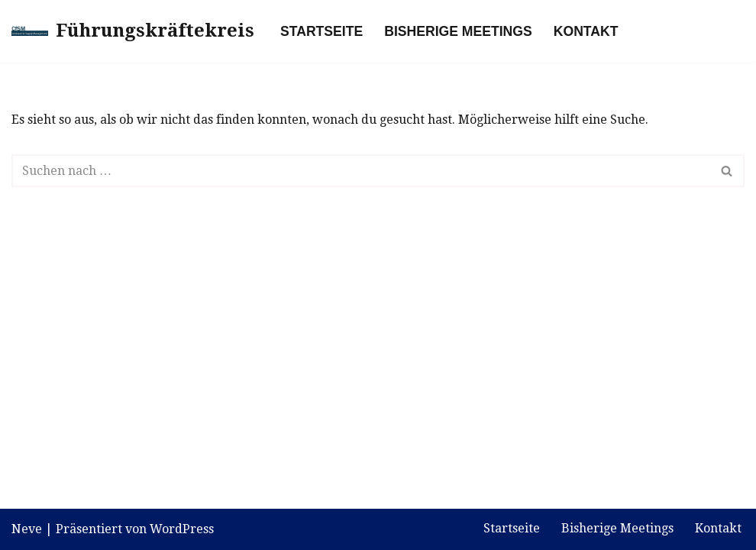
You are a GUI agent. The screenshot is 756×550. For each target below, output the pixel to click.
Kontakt (586, 31)
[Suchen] (361, 171)
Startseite (321, 31)
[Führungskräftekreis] (133, 31)
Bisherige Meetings (458, 31)
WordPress (182, 529)
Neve (27, 529)
